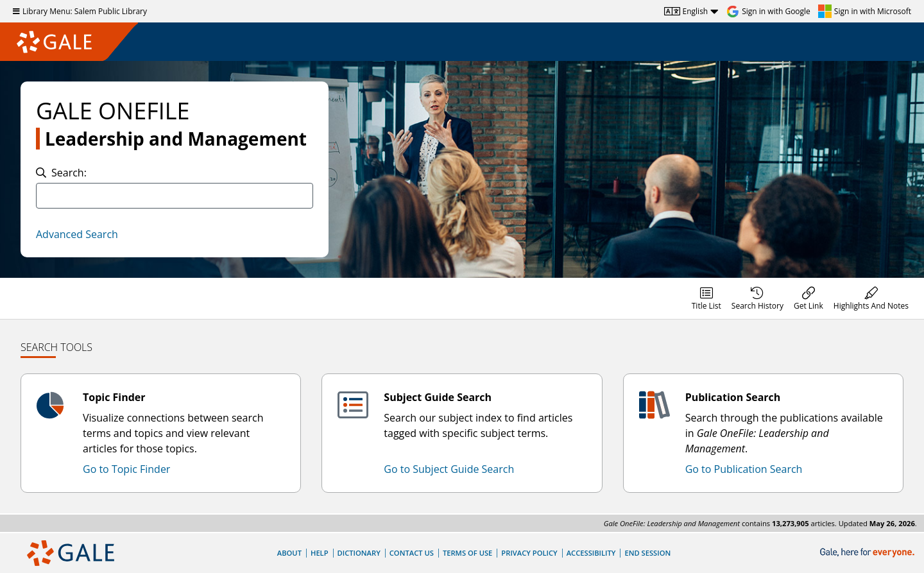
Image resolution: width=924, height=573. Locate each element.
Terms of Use (467, 553)
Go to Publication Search (744, 469)
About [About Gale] (289, 553)
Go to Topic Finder (126, 469)
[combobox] (175, 196)
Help (320, 553)
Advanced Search (77, 234)
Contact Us (412, 553)
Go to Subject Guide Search (449, 469)
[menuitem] (706, 298)
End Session (647, 553)
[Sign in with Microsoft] (865, 12)
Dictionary (359, 553)
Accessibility (591, 553)
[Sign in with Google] (768, 12)
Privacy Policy (529, 553)
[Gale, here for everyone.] (868, 553)
